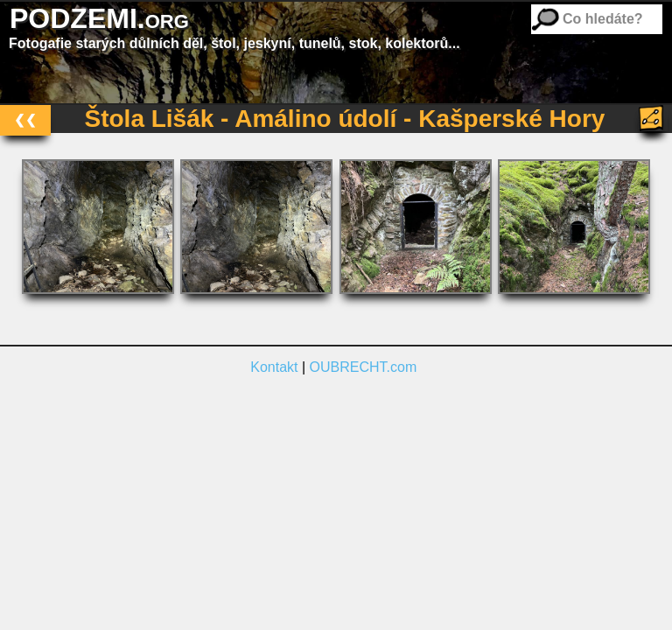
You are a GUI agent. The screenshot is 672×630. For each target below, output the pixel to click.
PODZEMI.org (99, 18)
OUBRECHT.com (364, 367)
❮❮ (25, 119)
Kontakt (274, 367)
